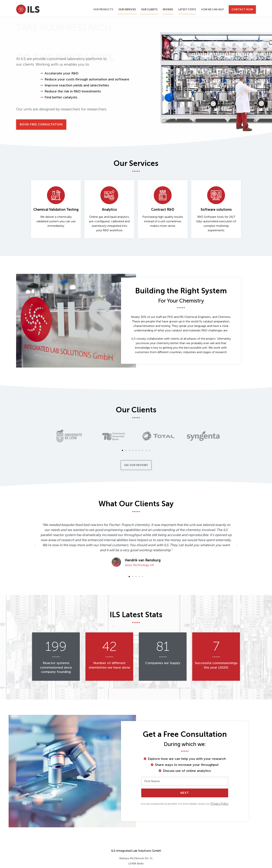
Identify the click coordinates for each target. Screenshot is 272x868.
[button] (22, 436)
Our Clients (149, 9)
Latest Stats (187, 9)
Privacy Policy (219, 804)
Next (185, 793)
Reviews (168, 9)
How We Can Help (213, 9)
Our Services (127, 9)
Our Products (103, 9)
